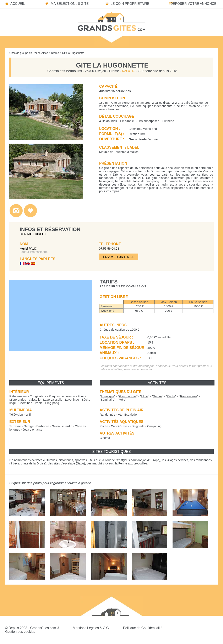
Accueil (18, 4)
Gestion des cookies (20, 632)
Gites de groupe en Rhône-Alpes (29, 53)
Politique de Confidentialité (143, 628)
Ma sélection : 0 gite (70, 4)
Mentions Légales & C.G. (91, 628)
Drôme (55, 53)
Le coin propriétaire (130, 4)
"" (108, 396)
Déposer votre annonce (193, 4)
